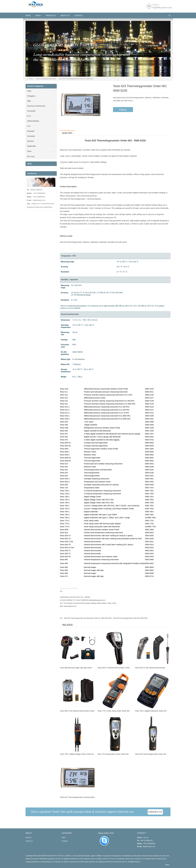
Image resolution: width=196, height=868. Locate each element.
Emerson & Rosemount (36, 106)
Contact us (29, 841)
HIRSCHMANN (33, 121)
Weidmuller (31, 146)
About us (65, 15)
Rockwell (31, 131)
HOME (28, 15)
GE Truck (31, 156)
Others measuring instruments (46, 79)
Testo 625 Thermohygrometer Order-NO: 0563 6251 (130, 618)
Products (51, 15)
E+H (29, 116)
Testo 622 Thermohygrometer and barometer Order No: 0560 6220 (86, 618)
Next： (111, 618)
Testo (29, 151)
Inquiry (123, 110)
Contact (79, 15)
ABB (29, 101)
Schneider (31, 136)
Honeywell (31, 111)
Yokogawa (31, 96)
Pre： (62, 618)
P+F (29, 126)
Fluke (29, 91)
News (38, 15)
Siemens (30, 141)
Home (31, 79)
